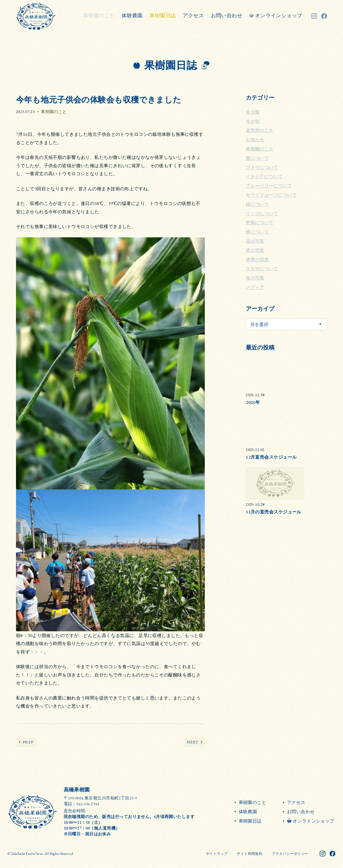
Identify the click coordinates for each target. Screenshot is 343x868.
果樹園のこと (54, 112)
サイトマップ (217, 854)
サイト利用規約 (250, 854)
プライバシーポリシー (290, 854)
